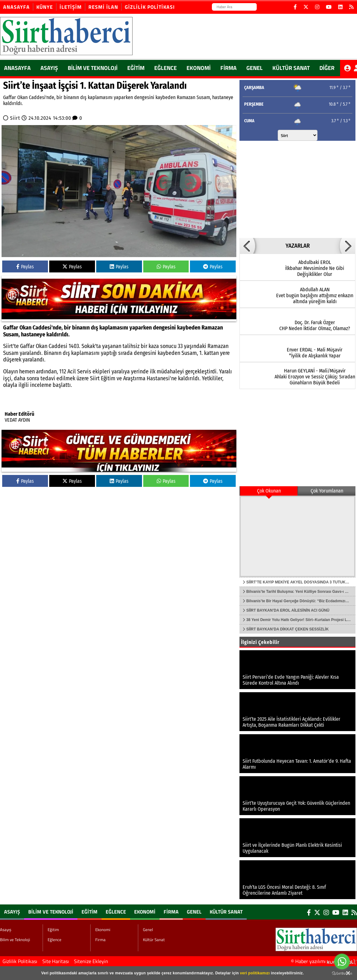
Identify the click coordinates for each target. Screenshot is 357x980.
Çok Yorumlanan (327, 491)
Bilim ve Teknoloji (93, 68)
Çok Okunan (269, 491)
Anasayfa (16, 7)
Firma (228, 68)
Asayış (49, 68)
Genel (255, 68)
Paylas (25, 267)
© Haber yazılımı (324, 961)
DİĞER (327, 68)
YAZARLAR (298, 246)
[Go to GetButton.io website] (342, 974)
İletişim (71, 7)
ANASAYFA (17, 68)
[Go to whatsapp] (342, 962)
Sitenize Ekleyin (91, 961)
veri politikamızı (255, 973)
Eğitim (136, 68)
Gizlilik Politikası (150, 7)
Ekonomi (199, 68)
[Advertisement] (293, 188)
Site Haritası (56, 961)
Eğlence (165, 68)
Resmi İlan (103, 7)
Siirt (15, 118)
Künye (45, 7)
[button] (247, 246)
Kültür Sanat (291, 68)
